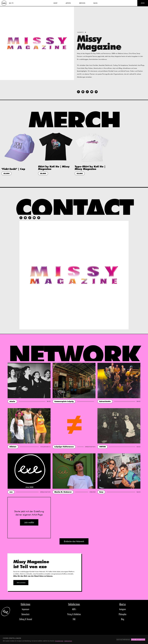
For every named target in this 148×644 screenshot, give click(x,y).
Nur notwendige (123, 639)
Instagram (123, 609)
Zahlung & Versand (26, 619)
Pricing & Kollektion (74, 614)
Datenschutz (26, 614)
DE (10, 3)
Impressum (26, 609)
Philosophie (123, 614)
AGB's (74, 609)
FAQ (74, 619)
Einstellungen (59, 641)
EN (13, 3)
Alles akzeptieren (138, 639)
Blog (123, 619)
